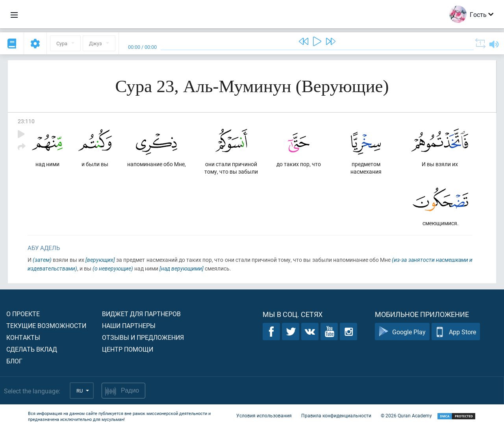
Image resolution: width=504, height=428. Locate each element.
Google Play (402, 332)
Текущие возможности (46, 325)
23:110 (26, 121)
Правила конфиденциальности (336, 415)
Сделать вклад (32, 349)
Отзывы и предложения (143, 337)
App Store (456, 332)
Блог (14, 361)
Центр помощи (128, 349)
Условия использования (264, 415)
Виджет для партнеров (141, 314)
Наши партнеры (129, 325)
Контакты (23, 337)
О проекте (23, 314)
